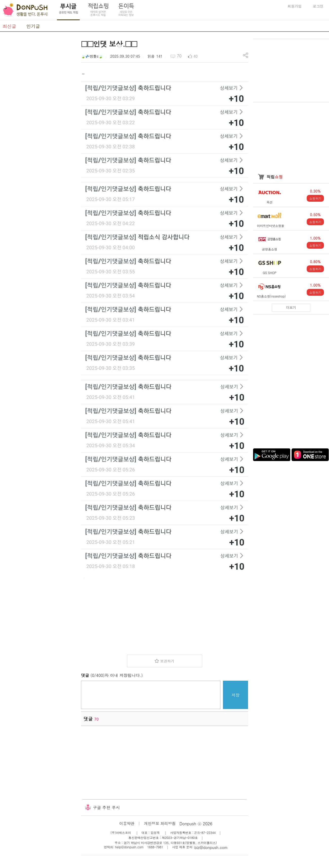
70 (179, 56)
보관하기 (167, 661)
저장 (236, 695)
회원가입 (295, 6)
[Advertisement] (38, 115)
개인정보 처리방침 (160, 823)
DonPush (25, 10)
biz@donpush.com (211, 847)
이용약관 (127, 823)
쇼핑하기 (315, 198)
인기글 (33, 26)
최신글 (9, 26)
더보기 (291, 307)
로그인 (318, 6)
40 (195, 56)
